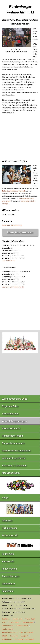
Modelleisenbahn (11, 473)
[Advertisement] (20, 136)
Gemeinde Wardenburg (12, 225)
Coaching (18, 619)
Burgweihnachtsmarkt (13, 443)
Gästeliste (7, 521)
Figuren (14, 636)
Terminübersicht (10, 414)
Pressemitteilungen (25, 639)
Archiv (5, 498)
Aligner (24, 636)
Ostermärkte (8, 626)
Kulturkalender (9, 528)
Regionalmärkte (10, 406)
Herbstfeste (8, 629)
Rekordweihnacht (11, 428)
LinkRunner (7, 639)
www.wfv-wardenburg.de (13, 287)
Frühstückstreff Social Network (14, 191)
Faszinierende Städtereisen (16, 451)
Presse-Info (8, 561)
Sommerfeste (22, 626)
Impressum (8, 591)
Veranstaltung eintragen (14, 421)
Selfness (6, 619)
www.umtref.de (9, 261)
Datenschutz (8, 584)
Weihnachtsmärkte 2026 (15, 399)
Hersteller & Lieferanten (14, 465)
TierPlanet (14, 622)
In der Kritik (8, 554)
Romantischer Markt (12, 436)
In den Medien (9, 569)
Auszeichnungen (11, 576)
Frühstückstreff (10, 535)
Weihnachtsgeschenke (14, 458)
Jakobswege (28, 622)
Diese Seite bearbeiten (20, 232)
